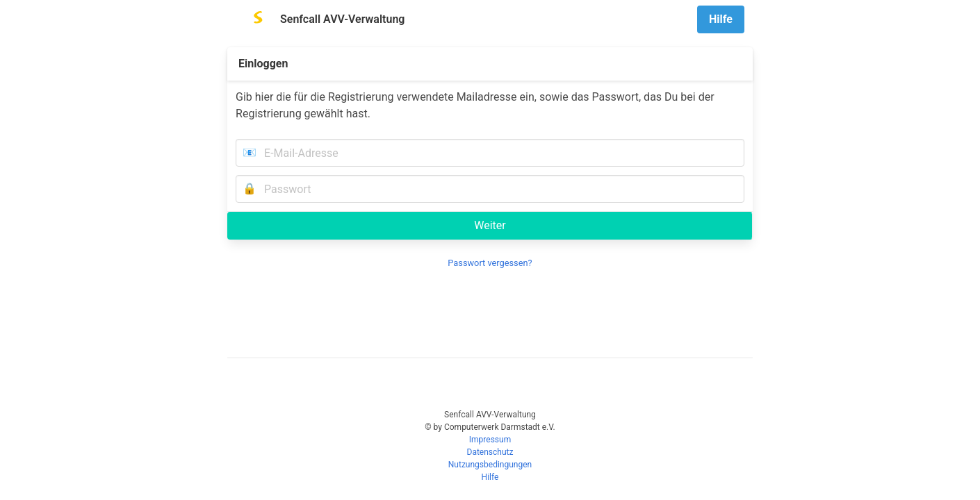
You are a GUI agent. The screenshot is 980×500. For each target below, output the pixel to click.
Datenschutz (490, 452)
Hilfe (490, 477)
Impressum (490, 440)
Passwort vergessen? (490, 263)
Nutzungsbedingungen (490, 465)
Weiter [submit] (490, 225)
